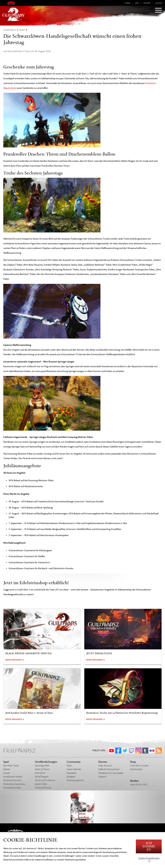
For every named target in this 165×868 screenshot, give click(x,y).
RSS (159, 751)
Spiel (6, 762)
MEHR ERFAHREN (14, 660)
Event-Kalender (74, 769)
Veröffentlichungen (46, 762)
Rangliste (71, 777)
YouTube (111, 751)
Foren (128, 3)
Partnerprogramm (75, 780)
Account (159, 3)
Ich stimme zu (149, 847)
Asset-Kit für (139, 785)
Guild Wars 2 (10, 30)
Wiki (137, 3)
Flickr (152, 751)
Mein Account (105, 766)
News (22, 30)
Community (74, 762)
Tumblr (145, 751)
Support (147, 3)
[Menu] (158, 11)
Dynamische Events (12, 780)
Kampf (7, 773)
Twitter (125, 751)
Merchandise (136, 769)
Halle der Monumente (109, 769)
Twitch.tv (132, 751)
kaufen (139, 766)
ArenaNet (14, 3)
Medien (134, 781)
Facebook (118, 751)
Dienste (103, 762)
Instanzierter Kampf (13, 777)
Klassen (7, 769)
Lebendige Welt (42, 766)
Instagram (138, 751)
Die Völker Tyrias (11, 766)
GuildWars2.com (14, 14)
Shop (133, 762)
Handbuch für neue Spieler (111, 773)
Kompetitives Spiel (12, 788)
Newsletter (72, 773)
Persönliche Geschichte (14, 784)
